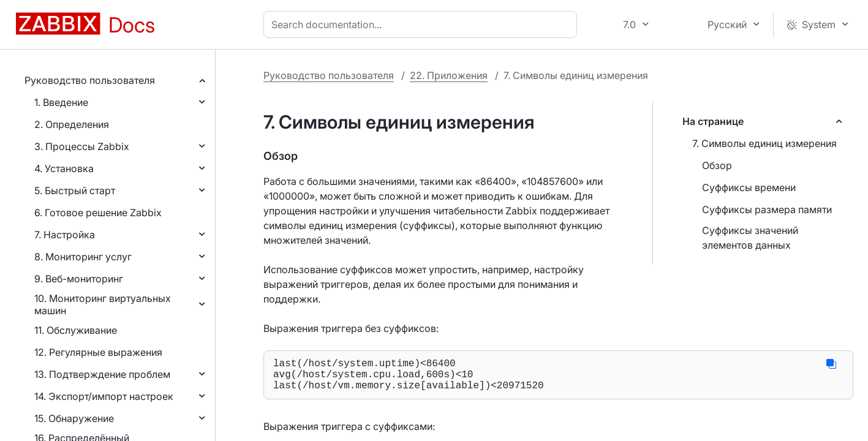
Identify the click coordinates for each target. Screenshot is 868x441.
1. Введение (61, 102)
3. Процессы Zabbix (82, 146)
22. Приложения (449, 75)
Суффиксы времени (749, 187)
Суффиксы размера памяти (767, 209)
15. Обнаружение (74, 418)
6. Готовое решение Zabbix (98, 213)
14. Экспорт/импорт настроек (104, 396)
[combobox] (423, 24)
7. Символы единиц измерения (764, 143)
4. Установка (64, 168)
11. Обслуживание (76, 330)
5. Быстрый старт (75, 190)
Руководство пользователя (90, 80)
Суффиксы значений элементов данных (750, 238)
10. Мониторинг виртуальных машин (103, 304)
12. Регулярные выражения (98, 352)
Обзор (717, 165)
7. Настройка (65, 235)
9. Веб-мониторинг (79, 279)
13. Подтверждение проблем (102, 374)
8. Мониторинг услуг (83, 257)
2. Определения (72, 124)
